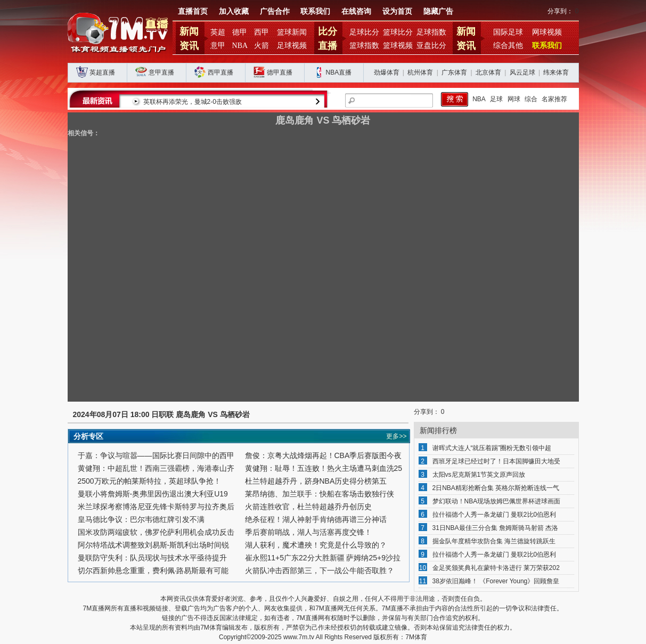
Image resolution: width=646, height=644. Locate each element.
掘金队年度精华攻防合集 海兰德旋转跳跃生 (494, 541)
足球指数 (431, 32)
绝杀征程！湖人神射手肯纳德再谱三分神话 (316, 519)
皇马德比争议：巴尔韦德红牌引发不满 (141, 519)
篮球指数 (364, 46)
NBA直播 (339, 72)
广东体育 (454, 72)
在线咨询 (356, 11)
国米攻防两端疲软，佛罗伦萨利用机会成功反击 (156, 532)
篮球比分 (398, 32)
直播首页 (193, 11)
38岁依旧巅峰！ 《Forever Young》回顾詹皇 (496, 581)
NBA (240, 46)
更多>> (396, 436)
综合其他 (508, 46)
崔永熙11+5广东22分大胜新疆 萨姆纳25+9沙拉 (323, 558)
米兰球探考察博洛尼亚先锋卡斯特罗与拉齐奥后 (156, 507)
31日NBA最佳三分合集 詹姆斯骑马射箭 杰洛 (496, 528)
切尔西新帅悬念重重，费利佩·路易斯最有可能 (153, 570)
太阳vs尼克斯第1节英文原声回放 (479, 475)
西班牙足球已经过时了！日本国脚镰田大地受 (496, 461)
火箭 (261, 46)
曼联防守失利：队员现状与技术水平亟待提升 (152, 558)
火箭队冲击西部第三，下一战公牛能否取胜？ (320, 570)
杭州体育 (420, 72)
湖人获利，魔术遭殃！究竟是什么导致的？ (316, 545)
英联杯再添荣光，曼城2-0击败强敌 (205, 102)
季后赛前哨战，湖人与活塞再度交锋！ (308, 532)
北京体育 (488, 72)
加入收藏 (234, 11)
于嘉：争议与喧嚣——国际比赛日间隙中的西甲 (156, 455)
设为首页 (397, 11)
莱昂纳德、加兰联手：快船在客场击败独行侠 (320, 494)
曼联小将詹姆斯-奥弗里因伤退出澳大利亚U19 (153, 494)
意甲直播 (161, 72)
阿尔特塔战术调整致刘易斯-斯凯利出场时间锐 (154, 545)
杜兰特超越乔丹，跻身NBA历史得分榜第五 (316, 481)
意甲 (218, 46)
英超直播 (102, 72)
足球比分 (364, 32)
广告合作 (275, 11)
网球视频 (547, 32)
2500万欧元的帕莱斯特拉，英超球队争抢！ (149, 481)
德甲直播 (280, 72)
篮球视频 (398, 46)
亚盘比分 (431, 46)
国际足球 (508, 32)
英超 (218, 32)
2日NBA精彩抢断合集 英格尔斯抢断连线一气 (496, 488)
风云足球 (522, 72)
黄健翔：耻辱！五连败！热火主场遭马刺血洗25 (324, 468)
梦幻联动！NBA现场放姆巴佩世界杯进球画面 (497, 501)
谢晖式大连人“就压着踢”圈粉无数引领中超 (492, 448)
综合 (531, 99)
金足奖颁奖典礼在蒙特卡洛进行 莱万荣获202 (496, 568)
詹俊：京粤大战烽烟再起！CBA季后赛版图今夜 (324, 455)
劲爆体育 (387, 72)
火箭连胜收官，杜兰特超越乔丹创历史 (308, 507)
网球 (514, 99)
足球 (496, 99)
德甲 (240, 32)
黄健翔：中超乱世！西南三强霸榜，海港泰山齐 (156, 468)
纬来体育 (556, 72)
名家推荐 (554, 99)
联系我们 (315, 11)
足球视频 (292, 46)
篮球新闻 (292, 32)
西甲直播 (220, 72)
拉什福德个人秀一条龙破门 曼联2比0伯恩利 (494, 515)
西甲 (261, 32)
